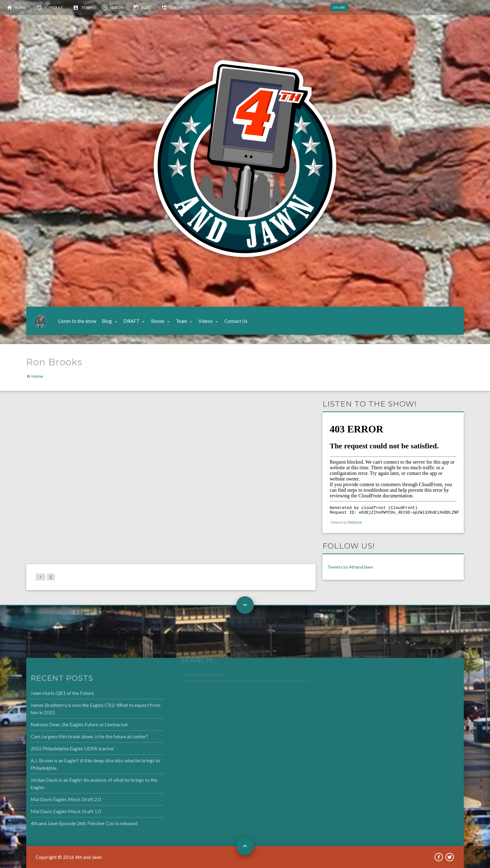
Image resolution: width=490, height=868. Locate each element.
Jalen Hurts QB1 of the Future (50, 695)
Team (86, 7)
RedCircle (355, 523)
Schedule (54, 7)
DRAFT (131, 321)
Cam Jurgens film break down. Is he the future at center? (76, 737)
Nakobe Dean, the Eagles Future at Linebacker (67, 725)
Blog (146, 7)
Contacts (179, 7)
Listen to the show (77, 321)
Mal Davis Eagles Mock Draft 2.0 (53, 798)
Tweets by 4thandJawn (350, 567)
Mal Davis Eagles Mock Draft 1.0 (53, 809)
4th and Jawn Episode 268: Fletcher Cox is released (71, 821)
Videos (116, 7)
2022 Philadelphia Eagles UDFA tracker (60, 748)
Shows (158, 321)
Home (20, 7)
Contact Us (236, 321)
